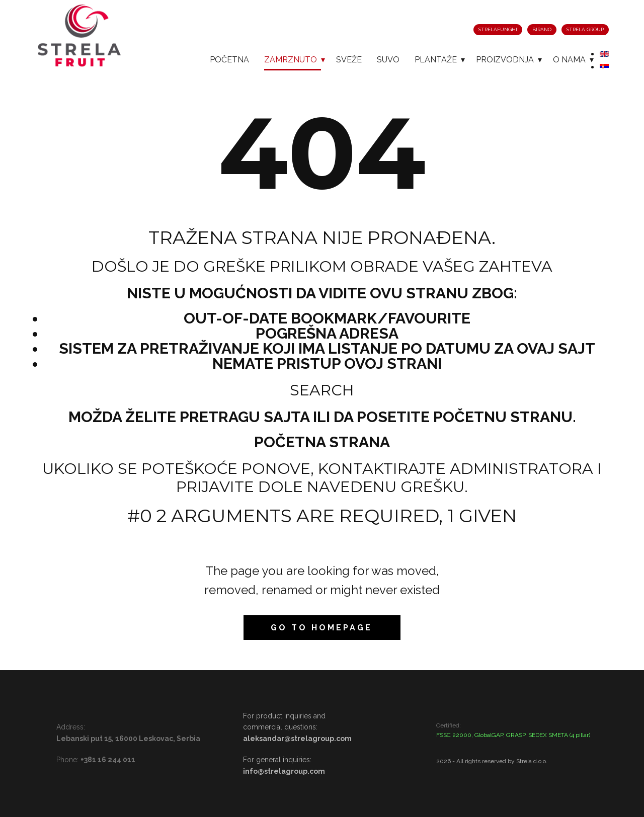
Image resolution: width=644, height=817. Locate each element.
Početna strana (322, 442)
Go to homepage (321, 628)
